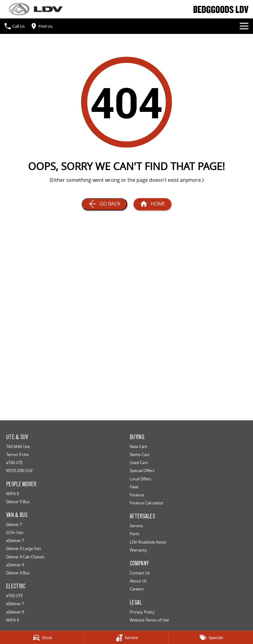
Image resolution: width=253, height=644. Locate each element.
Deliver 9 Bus (18, 502)
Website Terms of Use (149, 620)
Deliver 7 (14, 524)
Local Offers (141, 479)
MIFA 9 (12, 494)
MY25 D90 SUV (19, 471)
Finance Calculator (147, 503)
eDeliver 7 (15, 540)
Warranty (138, 550)
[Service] (126, 638)
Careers (137, 589)
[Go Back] (104, 204)
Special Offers (142, 471)
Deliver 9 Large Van (24, 548)
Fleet (134, 487)
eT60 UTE (14, 463)
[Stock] (42, 638)
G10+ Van (15, 532)
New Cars (138, 446)
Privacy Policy (142, 612)
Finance (137, 495)
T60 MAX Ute (18, 446)
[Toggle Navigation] (244, 26)
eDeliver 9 (15, 565)
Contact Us (140, 573)
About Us (138, 581)
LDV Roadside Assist (148, 542)
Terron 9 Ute (17, 454)
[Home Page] (35, 9)
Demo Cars (140, 454)
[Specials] (211, 638)
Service (136, 526)
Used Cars (139, 463)
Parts (135, 534)
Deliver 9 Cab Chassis (25, 557)
